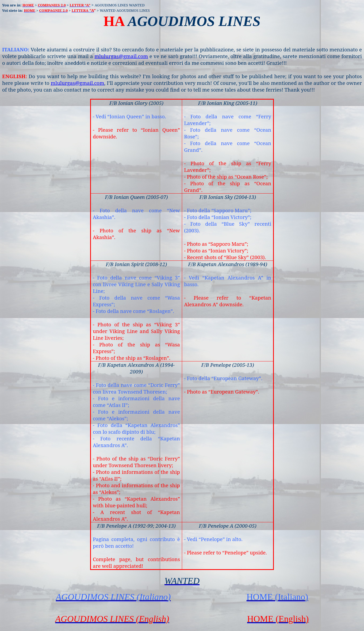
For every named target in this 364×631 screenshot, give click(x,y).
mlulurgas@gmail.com (121, 56)
